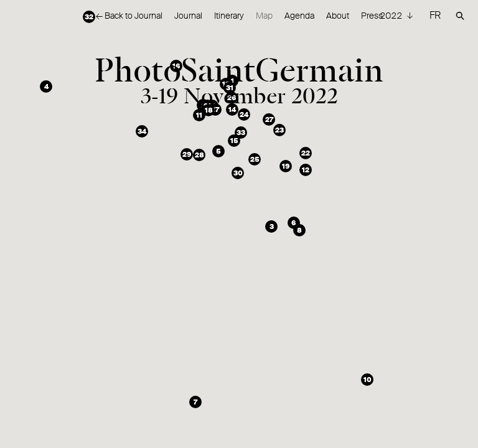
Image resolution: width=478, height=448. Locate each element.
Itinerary (229, 16)
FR (435, 15)
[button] (232, 81)
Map (264, 16)
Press (372, 16)
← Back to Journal (129, 16)
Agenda (299, 16)
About (338, 16)
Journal (188, 16)
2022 (392, 16)
